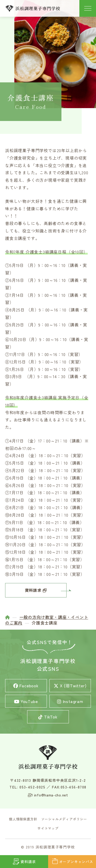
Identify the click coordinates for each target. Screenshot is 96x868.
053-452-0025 (32, 787)
